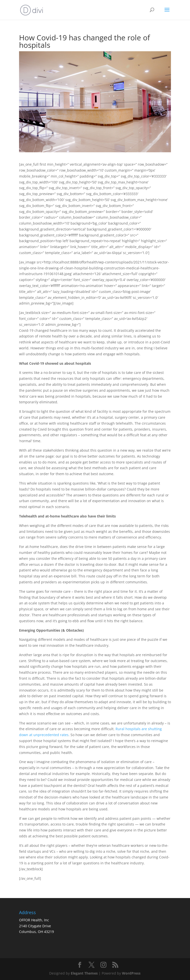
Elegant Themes (84, 973)
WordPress (131, 973)
